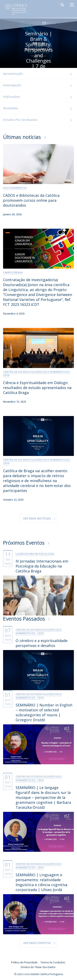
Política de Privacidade (24, 962)
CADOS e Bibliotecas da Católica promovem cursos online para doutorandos (31, 200)
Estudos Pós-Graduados (20, 120)
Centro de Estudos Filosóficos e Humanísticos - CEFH (37, 374)
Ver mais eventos (37, 943)
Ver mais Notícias (37, 518)
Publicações (11, 97)
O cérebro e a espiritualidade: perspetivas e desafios (42, 643)
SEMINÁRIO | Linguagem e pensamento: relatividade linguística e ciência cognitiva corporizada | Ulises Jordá (41, 882)
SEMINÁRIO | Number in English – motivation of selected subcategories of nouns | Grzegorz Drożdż (44, 712)
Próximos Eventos (24, 543)
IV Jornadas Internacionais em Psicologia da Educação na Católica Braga (42, 566)
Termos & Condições (53, 962)
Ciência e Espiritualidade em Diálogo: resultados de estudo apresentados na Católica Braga (37, 388)
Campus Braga (13, 272)
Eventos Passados (24, 619)
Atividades (11, 108)
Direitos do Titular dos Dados (38, 967)
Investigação (12, 85)
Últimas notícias (22, 137)
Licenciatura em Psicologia (35, 554)
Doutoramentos (15, 188)
